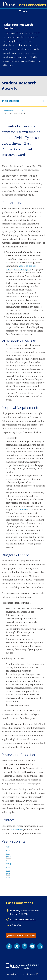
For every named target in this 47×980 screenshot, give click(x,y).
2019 (8, 867)
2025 (8, 847)
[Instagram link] (25, 946)
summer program (22, 269)
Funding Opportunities (14, 110)
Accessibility (11, 974)
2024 (8, 850)
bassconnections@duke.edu (23, 919)
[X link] (17, 946)
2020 (8, 864)
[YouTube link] (32, 946)
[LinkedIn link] (40, 946)
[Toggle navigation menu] (23, 11)
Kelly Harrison (23, 510)
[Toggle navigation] (23, 101)
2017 (8, 874)
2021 (8, 861)
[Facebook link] (9, 946)
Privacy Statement (28, 974)
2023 (8, 854)
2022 (8, 857)
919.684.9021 (16, 925)
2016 (8, 878)
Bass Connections (20, 903)
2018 (8, 871)
